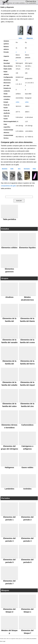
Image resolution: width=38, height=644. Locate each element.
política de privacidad (31, 639)
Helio (34, 169)
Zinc (19, 169)
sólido (17, 102)
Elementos (31, 1)
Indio (12, 169)
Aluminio (5, 169)
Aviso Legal (3, 641)
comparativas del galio (8, 186)
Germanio (27, 169)
